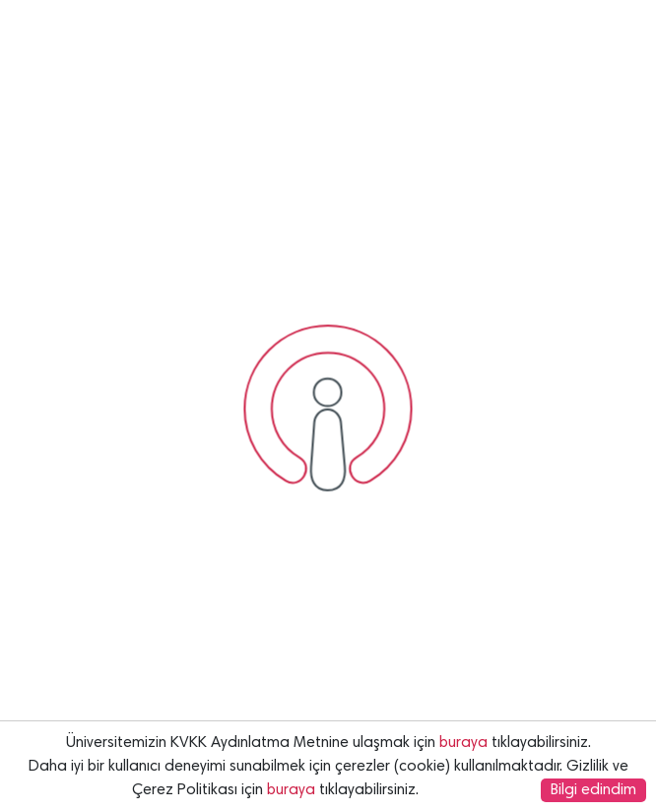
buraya (463, 743)
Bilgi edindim (593, 790)
